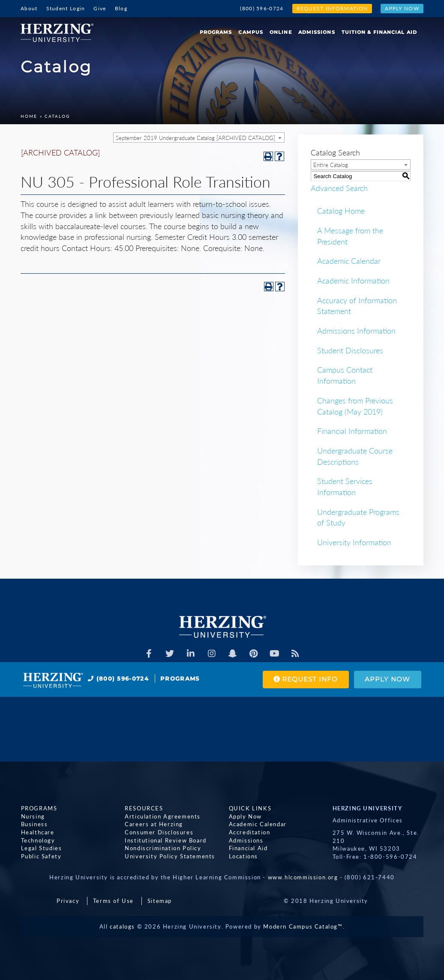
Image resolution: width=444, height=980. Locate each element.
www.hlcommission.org (303, 877)
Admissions (317, 32)
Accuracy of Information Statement (357, 306)
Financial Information (352, 431)
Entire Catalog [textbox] (331, 165)
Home (29, 116)
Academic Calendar (349, 261)
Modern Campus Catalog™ (303, 926)
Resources (144, 808)
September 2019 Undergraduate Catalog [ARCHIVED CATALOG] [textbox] (195, 138)
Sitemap (160, 901)
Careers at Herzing (154, 824)
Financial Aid (248, 848)
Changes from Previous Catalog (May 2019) (355, 406)
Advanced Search (339, 188)
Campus (251, 32)
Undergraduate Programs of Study (358, 517)
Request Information (332, 8)
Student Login (66, 8)
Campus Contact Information (345, 375)
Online (281, 32)
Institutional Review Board (166, 840)
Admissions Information (356, 331)
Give (100, 8)
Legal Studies (41, 848)
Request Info (305, 680)
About (29, 8)
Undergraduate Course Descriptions (355, 456)
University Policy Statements (170, 856)
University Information (354, 542)
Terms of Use (113, 901)
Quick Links (250, 808)
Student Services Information (345, 487)
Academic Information (353, 281)
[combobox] (199, 137)
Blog (121, 8)
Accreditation (249, 832)
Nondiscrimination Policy (163, 848)
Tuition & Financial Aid (379, 32)
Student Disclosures (350, 350)
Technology (38, 840)
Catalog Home (341, 211)
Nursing (33, 816)
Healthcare (37, 832)
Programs (216, 32)
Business (34, 824)
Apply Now (402, 8)
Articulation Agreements (163, 816)
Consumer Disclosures (159, 832)
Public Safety (41, 856)
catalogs (122, 926)
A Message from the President (350, 236)
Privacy (68, 901)
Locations (243, 856)
